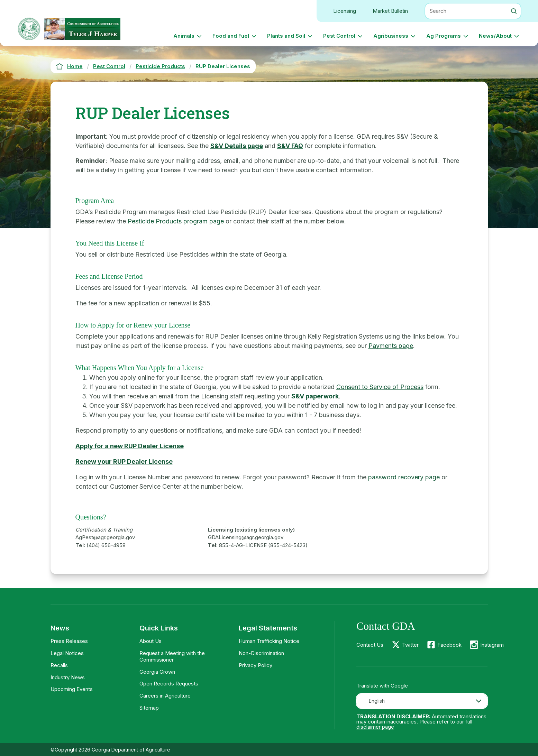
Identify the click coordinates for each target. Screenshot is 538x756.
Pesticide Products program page (176, 221)
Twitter (410, 645)
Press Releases (69, 641)
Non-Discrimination (261, 653)
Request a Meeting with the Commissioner (172, 656)
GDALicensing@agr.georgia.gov (246, 537)
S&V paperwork (315, 396)
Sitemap (149, 708)
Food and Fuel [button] (231, 36)
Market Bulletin (390, 11)
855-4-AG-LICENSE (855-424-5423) (263, 545)
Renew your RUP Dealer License (124, 462)
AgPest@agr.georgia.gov (105, 537)
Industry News (68, 677)
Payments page (391, 346)
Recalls (59, 665)
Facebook (449, 645)
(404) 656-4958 (106, 545)
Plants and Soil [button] (286, 36)
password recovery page (404, 477)
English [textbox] (377, 701)
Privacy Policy (256, 665)
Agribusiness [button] (391, 36)
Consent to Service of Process (380, 387)
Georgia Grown (157, 672)
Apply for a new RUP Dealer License (130, 446)
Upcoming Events (72, 689)
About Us (151, 641)
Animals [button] (184, 36)
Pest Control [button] (339, 36)
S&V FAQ (290, 146)
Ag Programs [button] (444, 36)
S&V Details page (237, 146)
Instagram (492, 645)
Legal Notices (67, 653)
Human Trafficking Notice (269, 641)
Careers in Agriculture (165, 696)
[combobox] (422, 701)
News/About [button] (495, 36)
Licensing (345, 11)
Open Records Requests (169, 684)
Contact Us (370, 645)
